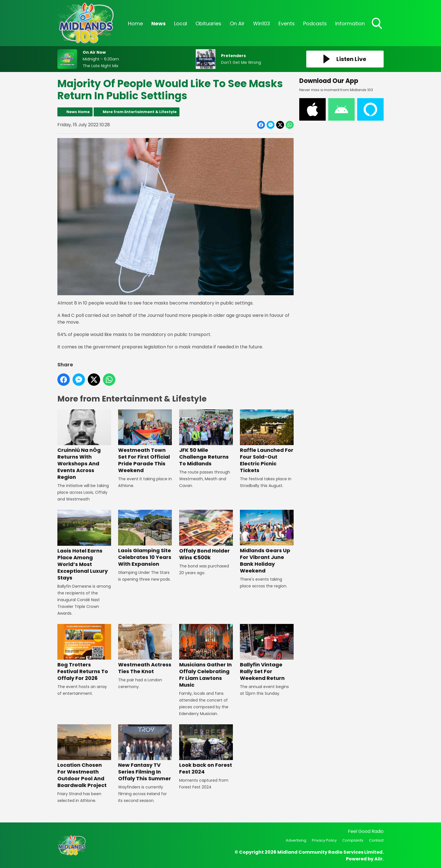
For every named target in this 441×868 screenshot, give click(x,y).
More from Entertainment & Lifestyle (140, 112)
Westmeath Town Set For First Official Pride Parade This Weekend (145, 442)
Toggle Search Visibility (377, 24)
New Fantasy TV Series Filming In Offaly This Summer (145, 753)
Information (350, 23)
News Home (78, 112)
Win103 (262, 23)
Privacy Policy (324, 840)
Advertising (296, 840)
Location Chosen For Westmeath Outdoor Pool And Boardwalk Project (84, 757)
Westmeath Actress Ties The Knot (145, 649)
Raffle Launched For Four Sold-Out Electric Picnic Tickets (267, 442)
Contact (376, 840)
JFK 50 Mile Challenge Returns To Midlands (206, 438)
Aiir (378, 859)
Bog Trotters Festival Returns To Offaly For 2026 (84, 653)
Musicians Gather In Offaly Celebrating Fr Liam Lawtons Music (206, 656)
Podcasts (315, 23)
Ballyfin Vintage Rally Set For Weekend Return (267, 653)
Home (135, 23)
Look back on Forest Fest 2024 (206, 750)
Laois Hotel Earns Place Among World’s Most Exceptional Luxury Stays (84, 545)
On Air (237, 23)
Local (181, 23)
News (158, 23)
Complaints (353, 840)
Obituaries (208, 23)
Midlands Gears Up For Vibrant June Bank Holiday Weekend (267, 542)
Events (287, 23)
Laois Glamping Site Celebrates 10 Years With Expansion (145, 539)
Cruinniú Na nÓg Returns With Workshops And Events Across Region (84, 445)
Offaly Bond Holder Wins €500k (206, 535)
